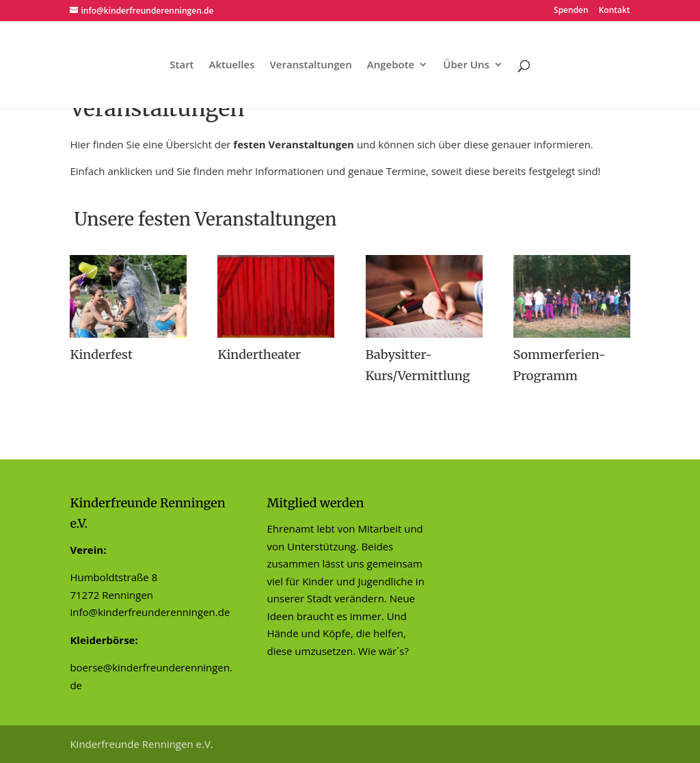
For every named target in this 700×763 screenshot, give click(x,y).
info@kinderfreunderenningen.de (150, 612)
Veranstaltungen (310, 65)
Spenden (571, 11)
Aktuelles (232, 65)
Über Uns (466, 65)
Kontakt (615, 11)
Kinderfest (101, 354)
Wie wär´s (381, 651)
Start (181, 65)
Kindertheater (259, 354)
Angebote (391, 65)
